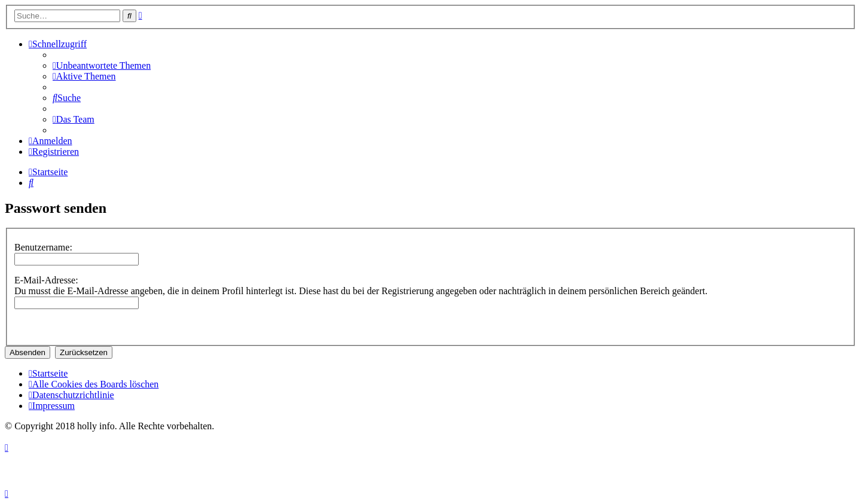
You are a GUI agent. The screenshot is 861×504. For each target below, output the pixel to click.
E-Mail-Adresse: (46, 280)
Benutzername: (43, 247)
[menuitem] (102, 65)
